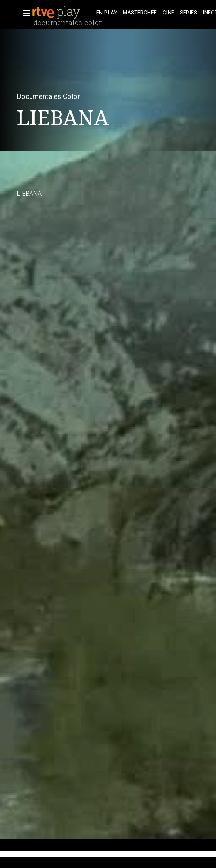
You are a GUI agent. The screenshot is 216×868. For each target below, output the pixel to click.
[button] (24, 13)
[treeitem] (107, 13)
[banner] (63, 13)
